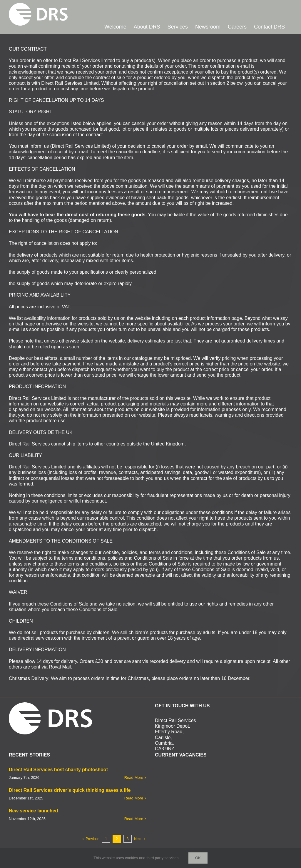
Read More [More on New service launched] (134, 819)
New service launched (33, 811)
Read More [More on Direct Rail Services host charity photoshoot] (134, 778)
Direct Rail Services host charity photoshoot (58, 770)
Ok (198, 858)
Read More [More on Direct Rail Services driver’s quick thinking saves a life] (134, 798)
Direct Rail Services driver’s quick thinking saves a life (70, 790)
